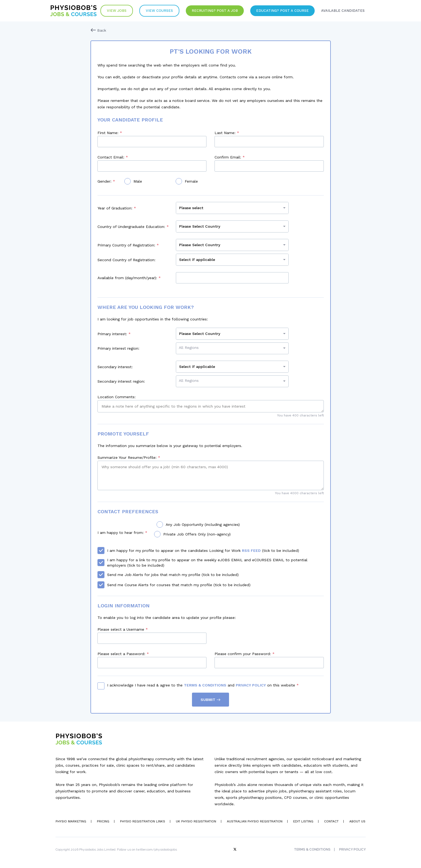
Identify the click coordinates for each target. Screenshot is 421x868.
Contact (331, 821)
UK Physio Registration (196, 821)
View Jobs (117, 11)
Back (98, 30)
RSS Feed (251, 551)
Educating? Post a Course (282, 11)
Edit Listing (303, 821)
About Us (357, 821)
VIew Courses (159, 11)
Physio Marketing (71, 821)
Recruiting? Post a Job (215, 11)
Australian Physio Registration (255, 821)
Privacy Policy (251, 685)
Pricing (103, 821)
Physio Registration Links (143, 821)
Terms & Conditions (205, 685)
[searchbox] (234, 348)
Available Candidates (343, 11)
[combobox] (232, 348)
